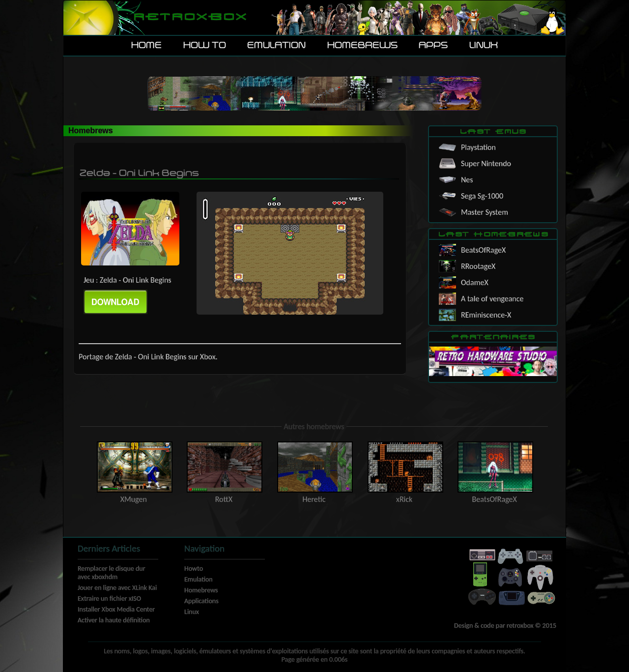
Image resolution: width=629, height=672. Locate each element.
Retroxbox (189, 17)
